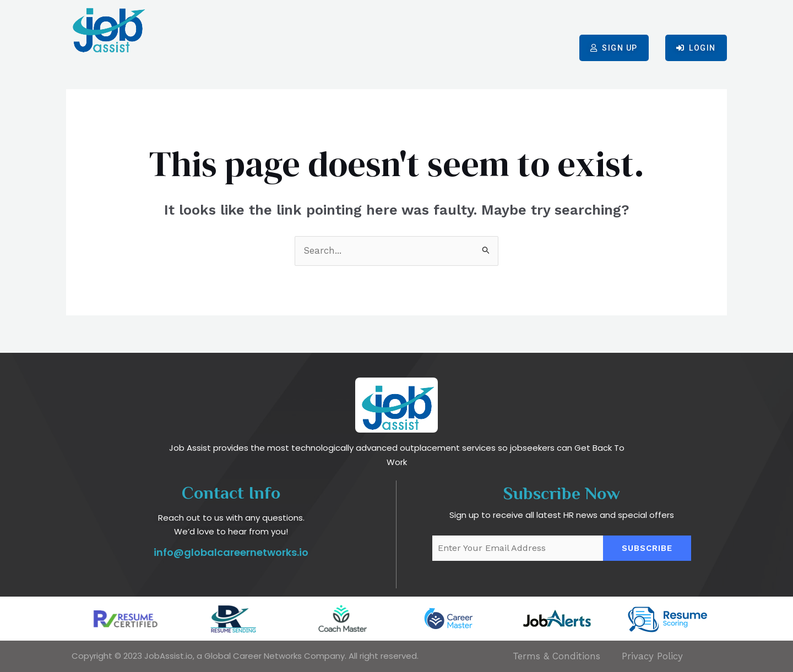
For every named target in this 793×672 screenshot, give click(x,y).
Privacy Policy (652, 656)
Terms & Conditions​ (556, 656)
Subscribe (647, 548)
